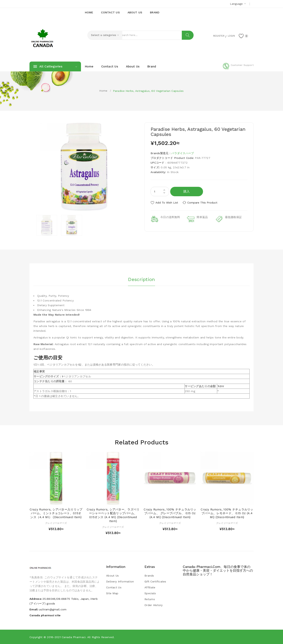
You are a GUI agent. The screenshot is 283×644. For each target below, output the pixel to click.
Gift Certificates (155, 581)
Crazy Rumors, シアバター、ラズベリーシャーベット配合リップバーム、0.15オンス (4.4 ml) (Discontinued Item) (113, 515)
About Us (112, 576)
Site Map (112, 593)
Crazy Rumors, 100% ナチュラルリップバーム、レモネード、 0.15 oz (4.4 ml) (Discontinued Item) (227, 513)
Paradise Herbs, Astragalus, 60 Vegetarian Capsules (148, 91)
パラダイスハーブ (183, 153)
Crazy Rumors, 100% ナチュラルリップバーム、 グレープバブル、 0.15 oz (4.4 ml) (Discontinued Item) (170, 513)
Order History (154, 605)
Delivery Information (120, 581)
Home (103, 91)
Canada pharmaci (74, 637)
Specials (150, 593)
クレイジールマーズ (56, 523)
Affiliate (150, 587)
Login (229, 36)
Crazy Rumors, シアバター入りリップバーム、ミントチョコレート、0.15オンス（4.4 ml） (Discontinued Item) (56, 513)
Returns (150, 599)
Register (214, 36)
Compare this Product (204, 203)
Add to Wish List (167, 203)
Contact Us (114, 587)
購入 (187, 191)
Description (141, 279)
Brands (149, 576)
